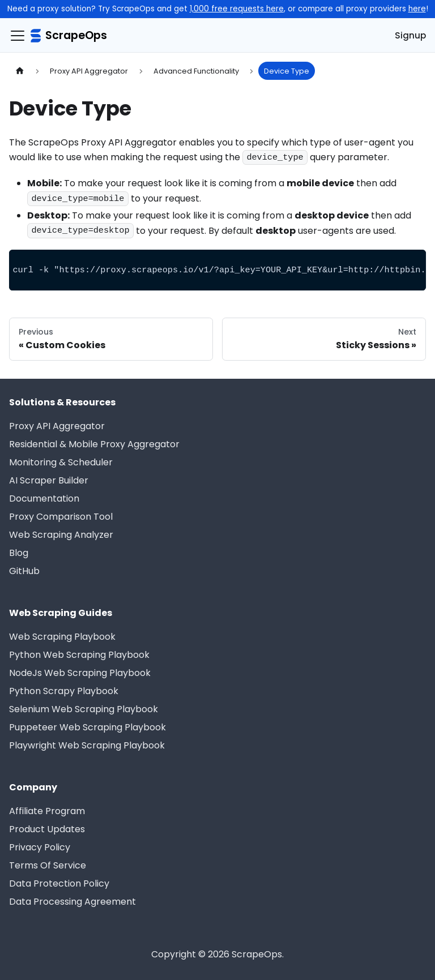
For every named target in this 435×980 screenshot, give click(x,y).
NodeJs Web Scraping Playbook (80, 673)
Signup (410, 35)
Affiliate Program (47, 811)
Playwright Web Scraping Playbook (87, 745)
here (417, 9)
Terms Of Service (48, 865)
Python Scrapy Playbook (64, 691)
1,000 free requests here (237, 9)
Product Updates (47, 829)
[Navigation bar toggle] (18, 36)
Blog (19, 553)
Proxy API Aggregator (57, 426)
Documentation (44, 498)
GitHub (24, 571)
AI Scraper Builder (49, 480)
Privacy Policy (40, 847)
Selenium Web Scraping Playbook (84, 709)
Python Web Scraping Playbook (79, 655)
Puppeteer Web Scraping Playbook (88, 727)
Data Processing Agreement (72, 902)
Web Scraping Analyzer (61, 535)
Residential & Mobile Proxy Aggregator (94, 444)
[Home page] (20, 70)
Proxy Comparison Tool (61, 517)
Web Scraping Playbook (62, 637)
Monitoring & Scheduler (61, 462)
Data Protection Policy (59, 883)
